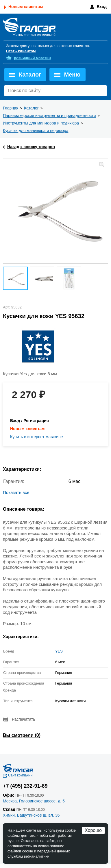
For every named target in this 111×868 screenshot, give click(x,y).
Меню (72, 75)
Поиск (101, 91)
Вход (102, 7)
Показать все (16, 492)
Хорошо (93, 830)
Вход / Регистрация (29, 421)
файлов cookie (20, 851)
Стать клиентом (21, 51)
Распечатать (24, 719)
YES (59, 651)
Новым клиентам (26, 7)
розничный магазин (32, 58)
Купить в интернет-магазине (37, 437)
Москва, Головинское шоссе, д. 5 (34, 801)
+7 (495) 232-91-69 (25, 786)
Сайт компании (20, 775)
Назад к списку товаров (31, 147)
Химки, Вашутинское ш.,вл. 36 (31, 815)
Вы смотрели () (22, 735)
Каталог (30, 75)
